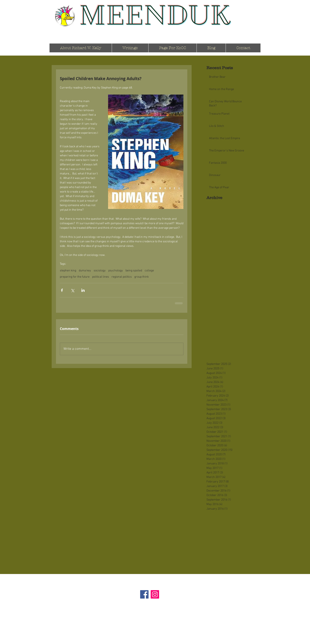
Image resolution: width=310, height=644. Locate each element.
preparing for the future (75, 277)
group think (142, 277)
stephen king (68, 271)
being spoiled (134, 271)
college (149, 271)
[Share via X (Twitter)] (72, 290)
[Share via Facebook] (62, 290)
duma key (85, 271)
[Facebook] (144, 594)
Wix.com (176, 642)
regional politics (122, 277)
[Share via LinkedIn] (83, 290)
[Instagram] (155, 594)
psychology (116, 271)
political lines (101, 277)
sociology (100, 271)
